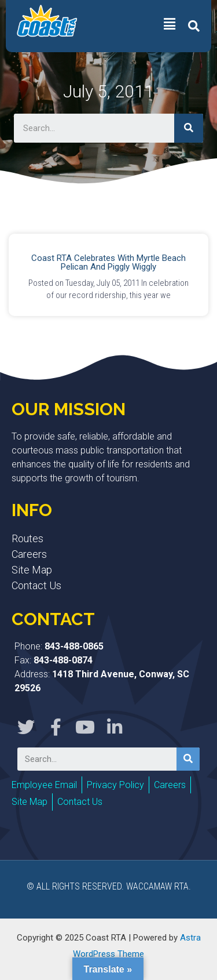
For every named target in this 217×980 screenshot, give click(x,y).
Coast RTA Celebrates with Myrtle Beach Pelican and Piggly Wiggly (108, 262)
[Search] (189, 128)
